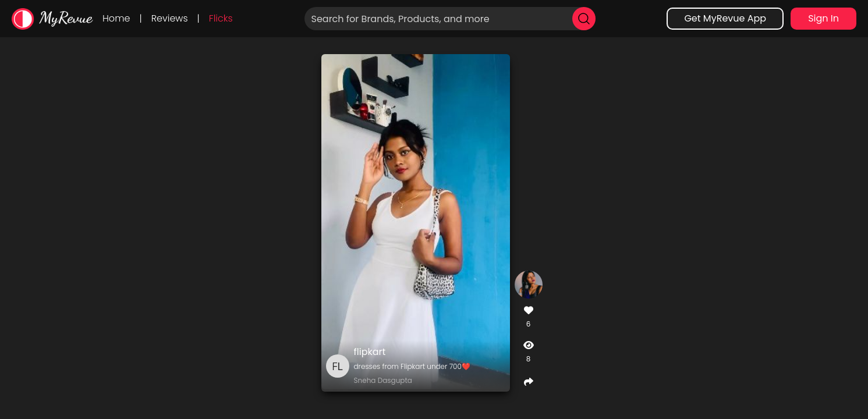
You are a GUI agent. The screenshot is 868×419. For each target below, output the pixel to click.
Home (116, 18)
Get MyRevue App (725, 18)
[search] (584, 19)
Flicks (221, 18)
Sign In (823, 18)
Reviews (170, 18)
